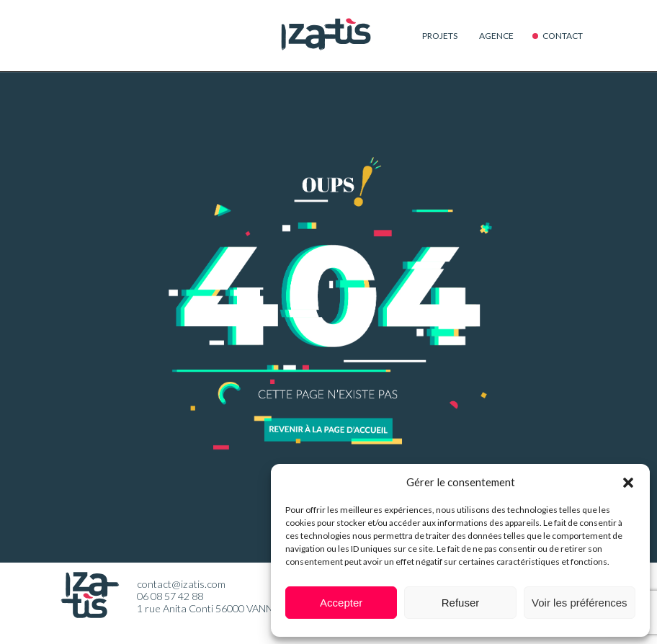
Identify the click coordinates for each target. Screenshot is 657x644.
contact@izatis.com (181, 584)
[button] (628, 482)
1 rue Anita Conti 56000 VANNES (211, 608)
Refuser (461, 603)
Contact (563, 36)
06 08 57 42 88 (170, 596)
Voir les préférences (580, 603)
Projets (440, 36)
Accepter (341, 603)
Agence (496, 36)
